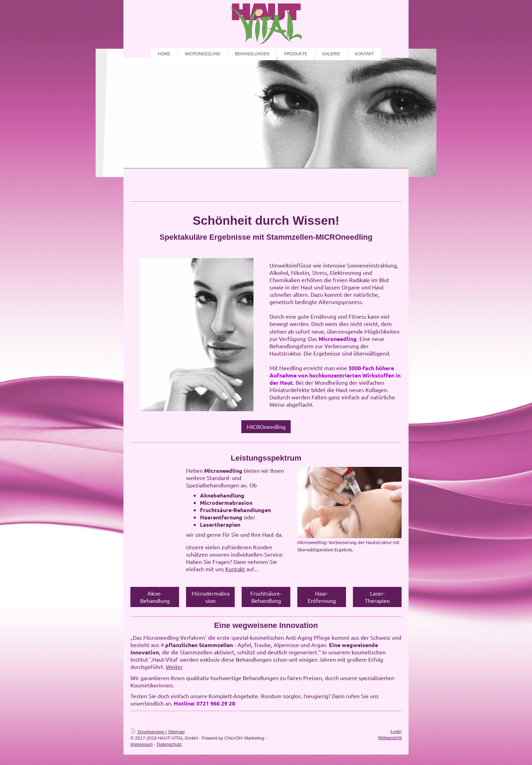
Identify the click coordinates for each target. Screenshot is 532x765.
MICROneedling (266, 427)
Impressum (142, 744)
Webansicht (390, 738)
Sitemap (176, 732)
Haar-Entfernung (322, 597)
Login (396, 731)
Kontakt (235, 569)
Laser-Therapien (377, 597)
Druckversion (148, 732)
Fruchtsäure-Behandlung (266, 597)
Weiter (174, 667)
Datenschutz (169, 744)
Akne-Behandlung (155, 597)
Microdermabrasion (211, 597)
